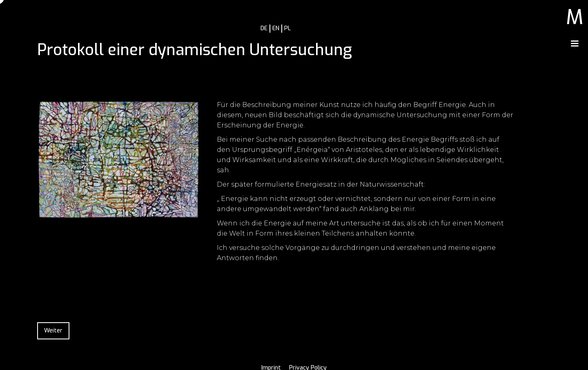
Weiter (53, 331)
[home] (575, 15)
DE (264, 28)
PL (287, 28)
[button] (575, 44)
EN (276, 28)
